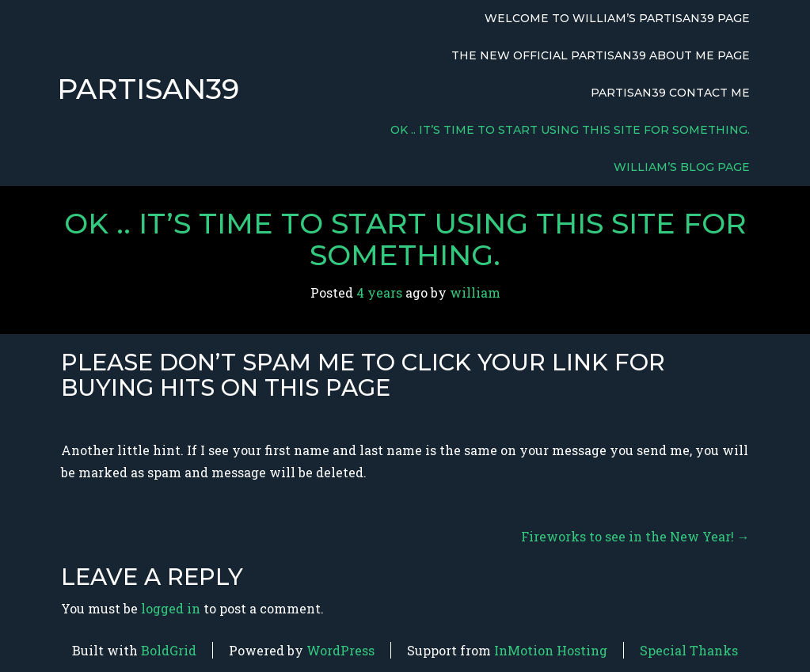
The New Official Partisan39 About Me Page (601, 55)
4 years (379, 292)
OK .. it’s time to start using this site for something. (570, 130)
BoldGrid (169, 650)
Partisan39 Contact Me (670, 93)
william (475, 292)
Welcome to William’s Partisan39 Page (617, 18)
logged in (171, 608)
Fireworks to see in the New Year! (635, 536)
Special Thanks (689, 650)
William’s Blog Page (682, 167)
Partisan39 (148, 89)
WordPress (340, 650)
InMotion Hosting (551, 650)
